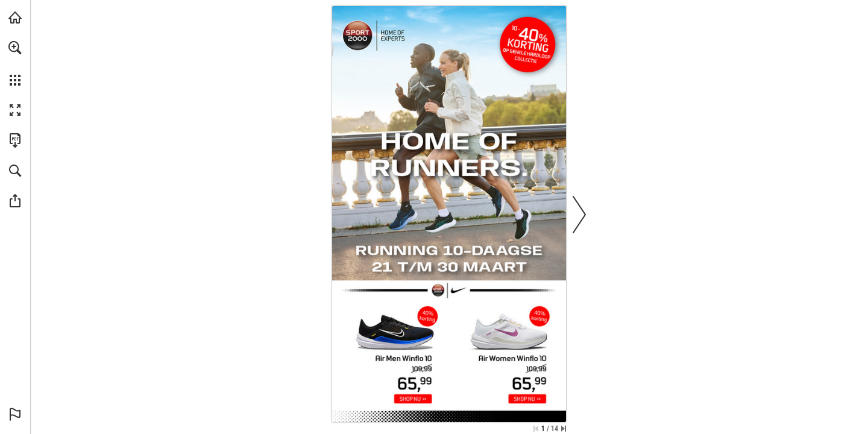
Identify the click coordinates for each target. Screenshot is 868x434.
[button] (15, 48)
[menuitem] (15, 63)
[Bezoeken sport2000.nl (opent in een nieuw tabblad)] (15, 17)
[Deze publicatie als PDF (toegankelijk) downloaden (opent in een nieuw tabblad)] (15, 140)
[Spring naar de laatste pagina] (564, 429)
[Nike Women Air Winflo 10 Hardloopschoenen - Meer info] (512, 346)
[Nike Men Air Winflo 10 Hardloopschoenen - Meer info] (392, 346)
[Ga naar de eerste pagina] (536, 429)
